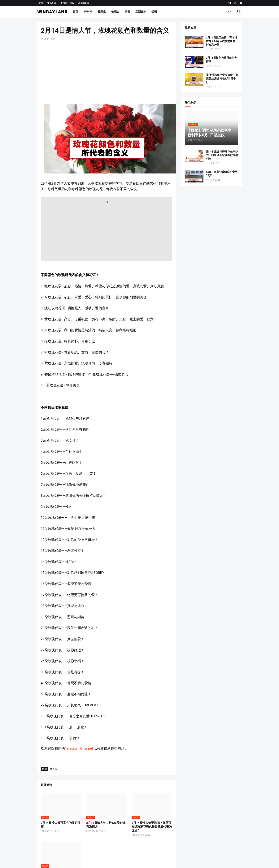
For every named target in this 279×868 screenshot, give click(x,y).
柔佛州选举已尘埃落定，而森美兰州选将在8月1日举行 (222, 79)
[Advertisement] (107, 73)
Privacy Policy (67, 3)
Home (40, 3)
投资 (127, 11)
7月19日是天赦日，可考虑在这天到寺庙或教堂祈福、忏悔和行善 (222, 41)
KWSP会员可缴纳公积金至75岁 (222, 174)
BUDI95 (88, 11)
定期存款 (141, 11)
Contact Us (83, 3)
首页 (76, 11)
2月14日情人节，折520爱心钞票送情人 (106, 825)
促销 (154, 11)
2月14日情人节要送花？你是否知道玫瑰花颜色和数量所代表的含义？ (152, 827)
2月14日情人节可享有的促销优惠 (61, 825)
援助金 (102, 11)
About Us (51, 3)
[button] (229, 12)
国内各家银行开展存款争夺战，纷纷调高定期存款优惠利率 (222, 155)
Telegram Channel (79, 748)
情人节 (54, 769)
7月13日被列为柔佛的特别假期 (222, 59)
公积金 (115, 11)
